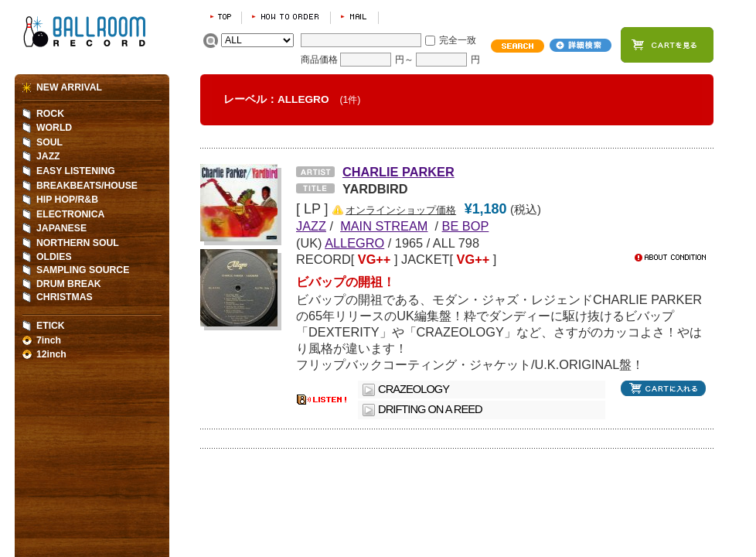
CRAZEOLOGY (414, 389)
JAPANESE (61, 228)
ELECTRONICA (70, 214)
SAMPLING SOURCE (83, 270)
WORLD (54, 128)
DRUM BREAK (69, 284)
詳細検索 (581, 45)
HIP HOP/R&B (67, 200)
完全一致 (458, 40)
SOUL (49, 142)
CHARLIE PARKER (398, 172)
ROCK (50, 114)
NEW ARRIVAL (69, 87)
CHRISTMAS (65, 297)
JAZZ (48, 156)
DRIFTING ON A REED (430, 409)
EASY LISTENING (76, 171)
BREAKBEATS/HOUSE (87, 186)
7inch (49, 340)
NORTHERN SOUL (78, 243)
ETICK (51, 326)
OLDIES (54, 257)
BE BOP (466, 226)
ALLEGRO (354, 243)
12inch (51, 354)
